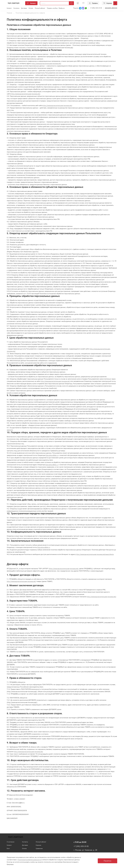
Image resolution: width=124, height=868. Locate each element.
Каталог (31, 3)
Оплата (31, 8)
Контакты (16, 8)
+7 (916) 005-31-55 (96, 8)
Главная (9, 13)
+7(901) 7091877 (19, 799)
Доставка (24, 8)
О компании (11, 842)
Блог (8, 848)
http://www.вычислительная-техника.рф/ (64, 569)
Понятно (107, 861)
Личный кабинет (40, 8)
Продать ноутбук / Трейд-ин (56, 8)
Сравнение (39, 848)
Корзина (38, 845)
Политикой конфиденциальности (30, 860)
